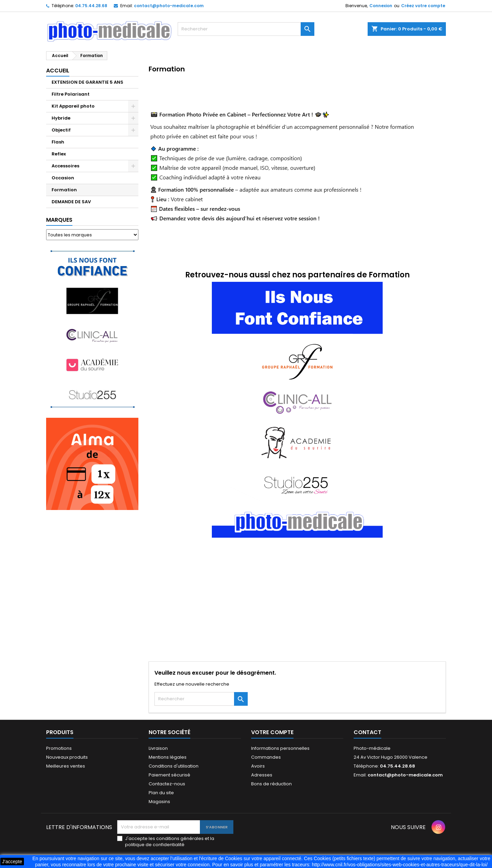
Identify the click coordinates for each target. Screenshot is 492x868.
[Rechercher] (246, 29)
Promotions (59, 748)
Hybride (61, 118)
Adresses (262, 775)
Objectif (61, 130)
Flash (58, 142)
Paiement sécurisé (169, 775)
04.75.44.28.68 (91, 6)
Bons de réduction (271, 784)
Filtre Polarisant (71, 94)
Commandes (266, 757)
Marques (59, 220)
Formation (64, 190)
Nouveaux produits (67, 757)
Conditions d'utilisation (174, 766)
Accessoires (65, 166)
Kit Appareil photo (73, 106)
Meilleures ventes (66, 766)
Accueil (58, 71)
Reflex (59, 154)
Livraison (158, 748)
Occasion (63, 178)
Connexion (381, 6)
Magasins (159, 802)
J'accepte (12, 862)
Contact (367, 732)
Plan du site (161, 793)
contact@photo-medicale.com (169, 6)
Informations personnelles (280, 748)
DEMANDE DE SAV (71, 202)
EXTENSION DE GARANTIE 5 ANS (87, 82)
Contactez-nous (167, 784)
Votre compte (272, 732)
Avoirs (258, 766)
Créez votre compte (423, 6)
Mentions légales (168, 757)
